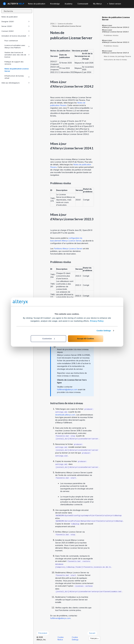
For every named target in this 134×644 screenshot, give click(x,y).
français (94, 638)
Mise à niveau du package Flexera (117, 56)
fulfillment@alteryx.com (67, 389)
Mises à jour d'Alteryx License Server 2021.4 (115, 52)
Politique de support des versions (14, 63)
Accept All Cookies (85, 339)
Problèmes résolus (111, 35)
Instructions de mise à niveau (115, 60)
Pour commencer (11, 41)
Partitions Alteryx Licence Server (68, 249)
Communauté (83, 4)
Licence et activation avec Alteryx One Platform (17, 46)
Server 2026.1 (15, 26)
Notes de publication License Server (17, 70)
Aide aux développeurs (15, 83)
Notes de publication (10, 17)
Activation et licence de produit (15, 36)
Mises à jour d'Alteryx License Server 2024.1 (115, 31)
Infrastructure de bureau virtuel (17, 77)
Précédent (43, 633)
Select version (114, 4)
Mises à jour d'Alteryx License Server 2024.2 (116, 26)
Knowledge (55, 4)
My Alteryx (98, 4)
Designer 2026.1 (15, 21)
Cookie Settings (104, 331)
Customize (49, 339)
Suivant (92, 633)
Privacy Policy (97, 321)
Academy (69, 4)
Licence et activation (65, 24)
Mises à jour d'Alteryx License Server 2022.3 (116, 41)
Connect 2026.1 (15, 31)
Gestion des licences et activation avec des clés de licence (17, 55)
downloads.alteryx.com (65, 415)
